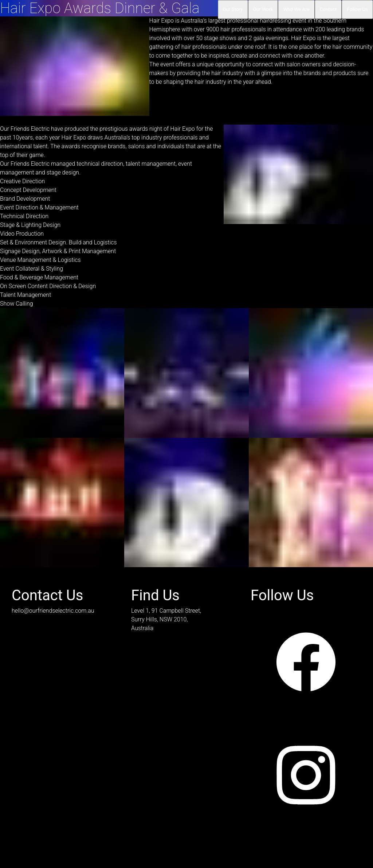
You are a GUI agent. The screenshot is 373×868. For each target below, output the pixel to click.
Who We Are (296, 9)
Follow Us (357, 9)
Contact (328, 9)
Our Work (263, 9)
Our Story (233, 9)
